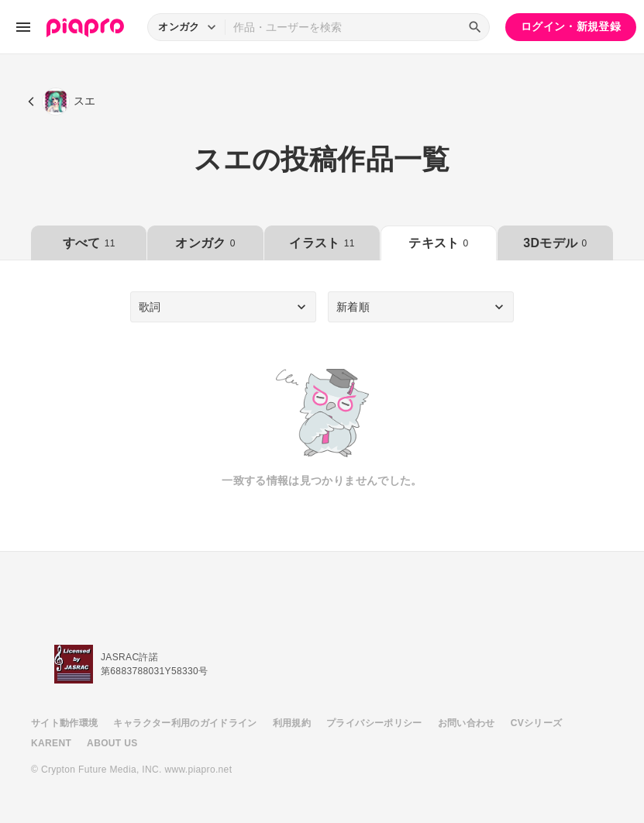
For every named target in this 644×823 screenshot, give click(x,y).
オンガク (205, 243)
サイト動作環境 (64, 723)
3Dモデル (555, 243)
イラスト (322, 243)
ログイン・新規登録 (571, 26)
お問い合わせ (467, 723)
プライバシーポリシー (374, 723)
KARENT (51, 743)
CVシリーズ (537, 723)
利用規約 (292, 723)
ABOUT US (112, 743)
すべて (89, 243)
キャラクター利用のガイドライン (185, 723)
